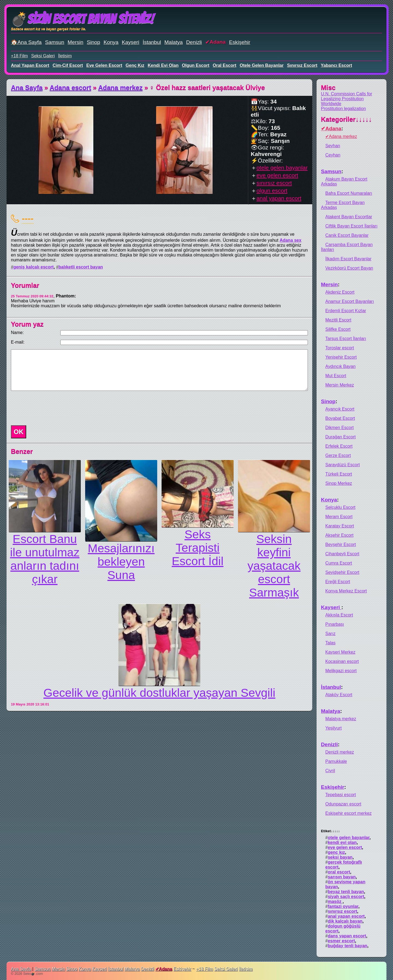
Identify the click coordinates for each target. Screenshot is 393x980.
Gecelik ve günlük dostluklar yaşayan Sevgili (159, 693)
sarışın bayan (342, 877)
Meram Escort (339, 517)
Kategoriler (346, 119)
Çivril (330, 771)
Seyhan (333, 146)
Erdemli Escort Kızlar (346, 311)
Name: (17, 333)
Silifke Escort (338, 329)
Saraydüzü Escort (343, 465)
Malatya (173, 42)
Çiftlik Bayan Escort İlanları (351, 226)
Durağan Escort (340, 437)
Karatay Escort (340, 526)
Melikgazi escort (341, 671)
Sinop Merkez (339, 483)
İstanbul (152, 42)
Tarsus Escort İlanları (346, 339)
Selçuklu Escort (340, 507)
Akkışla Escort (339, 615)
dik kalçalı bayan (345, 921)
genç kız (135, 65)
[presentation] (50, 408)
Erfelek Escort (339, 446)
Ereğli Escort (338, 582)
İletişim (65, 56)
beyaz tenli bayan (346, 892)
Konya (111, 42)
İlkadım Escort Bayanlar (348, 259)
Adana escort (70, 88)
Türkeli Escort (339, 474)
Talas (330, 643)
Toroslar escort (340, 348)
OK (19, 432)
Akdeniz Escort (340, 292)
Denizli (194, 42)
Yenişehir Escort (341, 357)
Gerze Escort (338, 455)
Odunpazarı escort (343, 804)
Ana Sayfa (27, 88)
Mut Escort (336, 376)
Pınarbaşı (335, 624)
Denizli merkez (340, 752)
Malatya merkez (341, 719)
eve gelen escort (104, 65)
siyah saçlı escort (346, 897)
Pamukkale (336, 761)
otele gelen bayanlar (262, 65)
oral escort (225, 65)
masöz (335, 901)
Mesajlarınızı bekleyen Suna (121, 562)
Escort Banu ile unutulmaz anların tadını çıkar (45, 559)
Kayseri (130, 42)
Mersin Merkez (340, 385)
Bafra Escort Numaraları (349, 193)
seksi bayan (340, 857)
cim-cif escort (68, 65)
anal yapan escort (30, 65)
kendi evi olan (163, 65)
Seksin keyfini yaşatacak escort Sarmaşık (274, 566)
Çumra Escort (339, 563)
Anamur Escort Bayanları (350, 301)
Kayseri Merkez (340, 652)
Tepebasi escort (341, 795)
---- (28, 218)
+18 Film (19, 56)
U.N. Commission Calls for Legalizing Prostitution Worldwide (347, 99)
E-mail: (18, 342)
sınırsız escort (302, 65)
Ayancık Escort (340, 409)
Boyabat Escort (340, 418)
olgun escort (196, 65)
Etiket (330, 831)
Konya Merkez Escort (346, 591)
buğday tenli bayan (348, 946)
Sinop (93, 42)
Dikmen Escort (340, 428)
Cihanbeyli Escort (342, 554)
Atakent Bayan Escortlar (349, 217)
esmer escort (341, 941)
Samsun (55, 42)
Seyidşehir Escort (342, 572)
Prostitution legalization (343, 109)
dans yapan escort (347, 936)
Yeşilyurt (334, 728)
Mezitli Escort (338, 320)
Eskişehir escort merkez (349, 813)
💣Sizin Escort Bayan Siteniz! (82, 19)
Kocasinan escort (342, 661)
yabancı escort (336, 65)
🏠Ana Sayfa (26, 42)
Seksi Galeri (43, 56)
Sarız (330, 634)
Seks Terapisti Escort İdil (198, 548)
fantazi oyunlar (343, 906)
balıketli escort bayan (81, 267)
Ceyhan (333, 155)
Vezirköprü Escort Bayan (349, 268)
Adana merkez (120, 88)
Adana (218, 42)
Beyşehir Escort (341, 544)
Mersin (76, 42)
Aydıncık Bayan (340, 366)
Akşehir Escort (339, 535)
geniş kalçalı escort (34, 267)
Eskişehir (240, 42)
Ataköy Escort (339, 695)
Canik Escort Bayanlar (347, 235)
